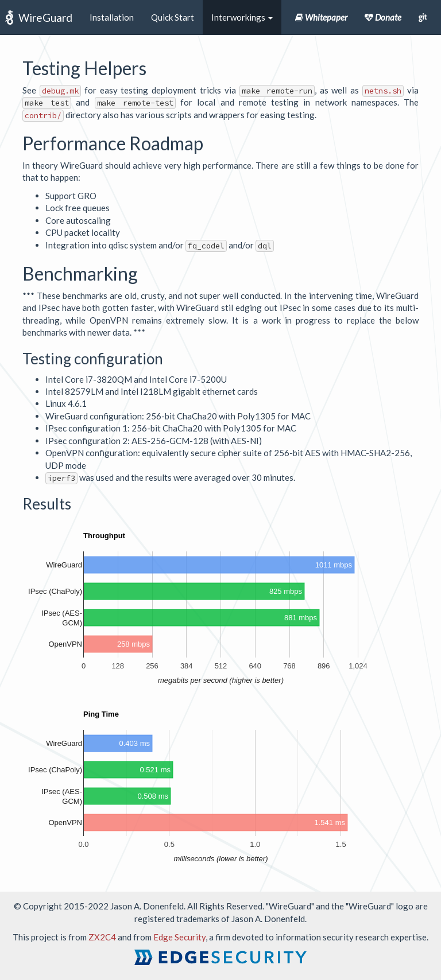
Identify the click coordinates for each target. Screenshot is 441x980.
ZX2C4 (102, 937)
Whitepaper (321, 17)
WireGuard (45, 17)
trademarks (198, 919)
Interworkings (242, 17)
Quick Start (173, 17)
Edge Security (179, 937)
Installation (112, 17)
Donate (383, 17)
